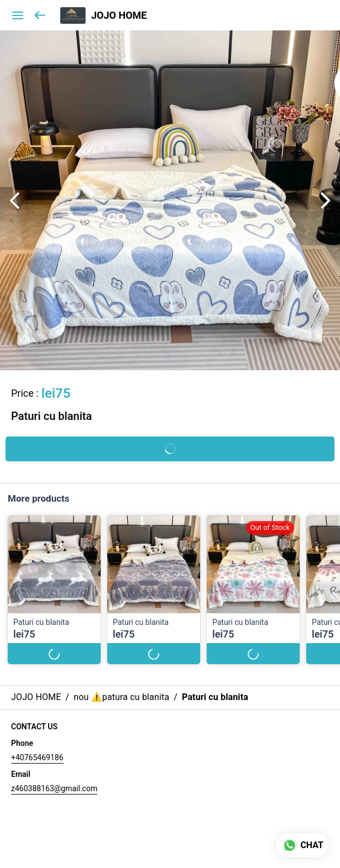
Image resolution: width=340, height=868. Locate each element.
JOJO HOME (119, 15)
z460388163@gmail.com (54, 788)
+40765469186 (37, 757)
